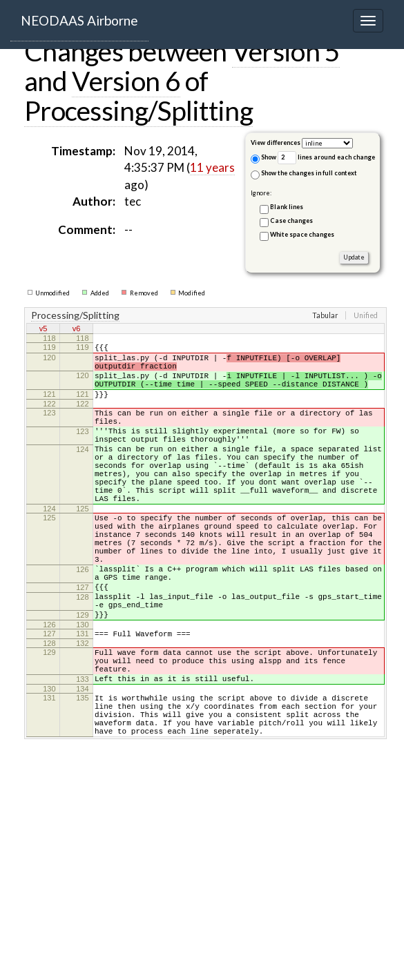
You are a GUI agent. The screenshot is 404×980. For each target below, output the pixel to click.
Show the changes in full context (304, 174)
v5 (44, 330)
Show (263, 158)
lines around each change (326, 158)
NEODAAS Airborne (79, 20)
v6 (77, 330)
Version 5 (286, 51)
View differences (276, 143)
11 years (212, 167)
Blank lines (287, 207)
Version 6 (126, 81)
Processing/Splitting (138, 110)
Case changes (291, 220)
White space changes (302, 234)
